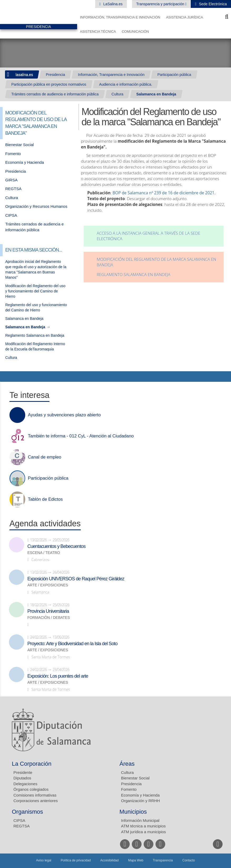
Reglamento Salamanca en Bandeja (35, 335)
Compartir (7, 377)
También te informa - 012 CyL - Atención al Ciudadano (81, 436)
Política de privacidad (76, 860)
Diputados (22, 778)
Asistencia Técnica (98, 32)
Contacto (189, 860)
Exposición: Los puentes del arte (58, 676)
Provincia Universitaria (48, 611)
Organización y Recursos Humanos (36, 206)
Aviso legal (44, 860)
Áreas (127, 764)
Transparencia (163, 860)
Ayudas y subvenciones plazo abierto (64, 415)
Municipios (133, 812)
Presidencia (55, 75)
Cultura (117, 94)
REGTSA (13, 189)
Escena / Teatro (44, 553)
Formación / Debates (49, 618)
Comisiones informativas (35, 795)
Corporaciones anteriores (36, 801)
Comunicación (135, 32)
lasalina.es (24, 75)
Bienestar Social (19, 145)
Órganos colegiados (31, 789)
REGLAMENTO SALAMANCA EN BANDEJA (134, 275)
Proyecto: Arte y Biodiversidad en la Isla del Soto (72, 644)
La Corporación (32, 764)
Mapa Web (136, 860)
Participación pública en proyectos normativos (49, 84)
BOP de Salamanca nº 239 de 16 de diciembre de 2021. (164, 193)
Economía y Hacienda (25, 162)
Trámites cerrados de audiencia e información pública (55, 94)
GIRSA (11, 180)
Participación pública (174, 75)
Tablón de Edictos (45, 499)
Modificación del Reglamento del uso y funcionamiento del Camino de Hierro (35, 291)
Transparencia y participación (161, 4)
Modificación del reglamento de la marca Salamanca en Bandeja (157, 262)
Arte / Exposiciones (48, 585)
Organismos (27, 812)
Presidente (23, 772)
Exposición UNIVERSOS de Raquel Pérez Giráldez (76, 579)
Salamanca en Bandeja (156, 94)
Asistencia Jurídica (184, 17)
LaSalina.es (112, 4)
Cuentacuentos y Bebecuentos (56, 546)
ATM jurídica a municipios (144, 832)
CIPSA (11, 215)
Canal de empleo (45, 457)
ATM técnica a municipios (143, 826)
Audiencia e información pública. (126, 84)
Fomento (13, 154)
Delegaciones (25, 784)
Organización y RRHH (140, 801)
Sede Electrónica (212, 4)
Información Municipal (140, 820)
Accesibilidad (109, 860)
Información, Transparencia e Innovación (120, 17)
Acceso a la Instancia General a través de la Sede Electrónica (149, 236)
